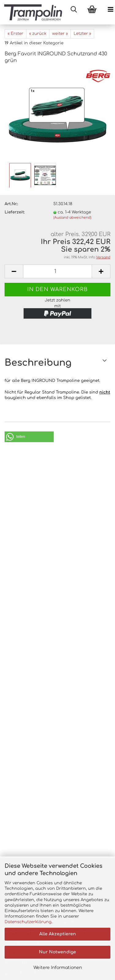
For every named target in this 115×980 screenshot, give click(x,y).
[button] (29, 437)
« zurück (38, 34)
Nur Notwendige (57, 952)
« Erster (15, 34)
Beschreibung (38, 363)
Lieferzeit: (15, 212)
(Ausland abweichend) (72, 218)
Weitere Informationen (58, 968)
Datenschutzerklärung (28, 922)
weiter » (60, 34)
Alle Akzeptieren (58, 934)
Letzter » (82, 34)
